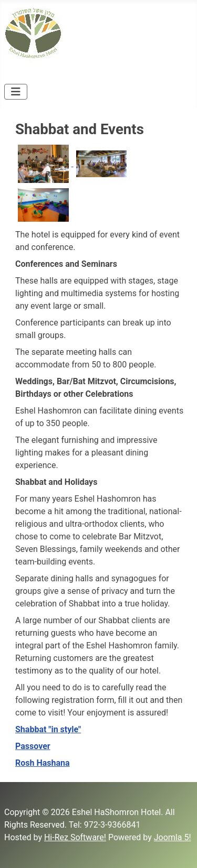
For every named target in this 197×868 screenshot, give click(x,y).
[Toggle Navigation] (16, 92)
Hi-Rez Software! (75, 837)
